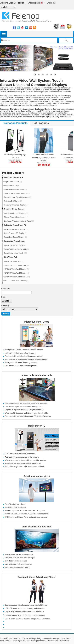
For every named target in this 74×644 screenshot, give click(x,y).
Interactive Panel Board (15, 245)
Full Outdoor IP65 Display (16, 213)
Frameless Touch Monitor (16, 237)
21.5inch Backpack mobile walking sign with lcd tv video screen (44, 158)
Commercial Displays (51, 639)
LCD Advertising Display (31, 639)
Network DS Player (13, 201)
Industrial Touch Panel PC (15, 225)
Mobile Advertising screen (16, 217)
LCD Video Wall (11, 257)
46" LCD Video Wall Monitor (17, 269)
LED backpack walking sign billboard (15, 156)
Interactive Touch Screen (15, 241)
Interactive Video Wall (14, 261)
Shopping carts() (35, 3)
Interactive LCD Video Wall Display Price (53, 641)
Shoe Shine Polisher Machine (17, 193)
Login (11, 3)
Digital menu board (13, 182)
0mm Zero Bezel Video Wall (17, 265)
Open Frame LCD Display (16, 233)
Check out (51, 3)
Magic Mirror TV (12, 186)
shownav (4, 34)
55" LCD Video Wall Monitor (17, 277)
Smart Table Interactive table (17, 249)
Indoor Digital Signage (14, 177)
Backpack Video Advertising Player (19, 221)
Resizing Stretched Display (16, 205)
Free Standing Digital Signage (18, 197)
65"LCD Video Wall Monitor (16, 281)
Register (20, 3)
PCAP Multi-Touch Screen (16, 229)
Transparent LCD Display (16, 189)
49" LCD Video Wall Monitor (17, 273)
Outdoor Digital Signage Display (23, 641)
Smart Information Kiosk (16, 253)
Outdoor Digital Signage (14, 209)
